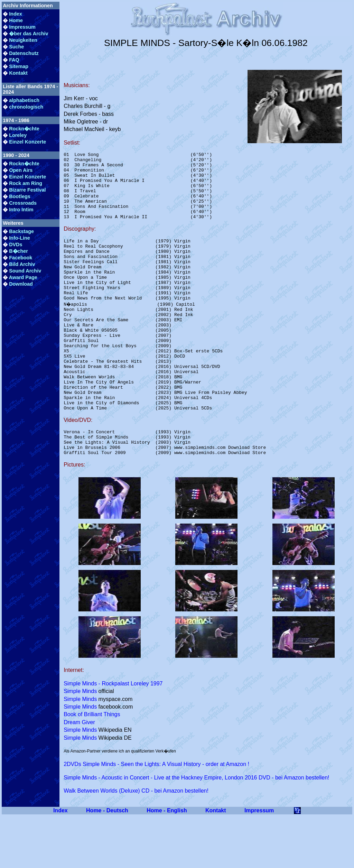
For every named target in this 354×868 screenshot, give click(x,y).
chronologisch (26, 107)
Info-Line (20, 238)
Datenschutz (24, 53)
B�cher (18, 251)
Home (16, 20)
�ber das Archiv (29, 34)
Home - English (167, 862)
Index (16, 14)
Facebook (21, 258)
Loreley (18, 135)
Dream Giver (79, 774)
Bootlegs (20, 196)
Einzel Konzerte (27, 142)
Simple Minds (80, 743)
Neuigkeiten (23, 40)
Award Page (23, 277)
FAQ (14, 60)
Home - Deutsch (107, 862)
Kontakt (18, 73)
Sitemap (19, 66)
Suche (16, 47)
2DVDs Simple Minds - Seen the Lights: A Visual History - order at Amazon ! (156, 816)
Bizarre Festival (27, 190)
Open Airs (21, 170)
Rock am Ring (26, 183)
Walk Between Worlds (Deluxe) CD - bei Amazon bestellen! (136, 843)
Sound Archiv (25, 271)
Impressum (22, 27)
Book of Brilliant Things (92, 766)
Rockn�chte (24, 129)
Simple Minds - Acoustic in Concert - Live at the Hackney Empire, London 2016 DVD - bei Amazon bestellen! (196, 829)
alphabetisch (24, 100)
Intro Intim (21, 210)
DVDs (16, 244)
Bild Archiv (22, 264)
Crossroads (23, 203)
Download (21, 284)
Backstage (21, 231)
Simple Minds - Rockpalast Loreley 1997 (113, 735)
